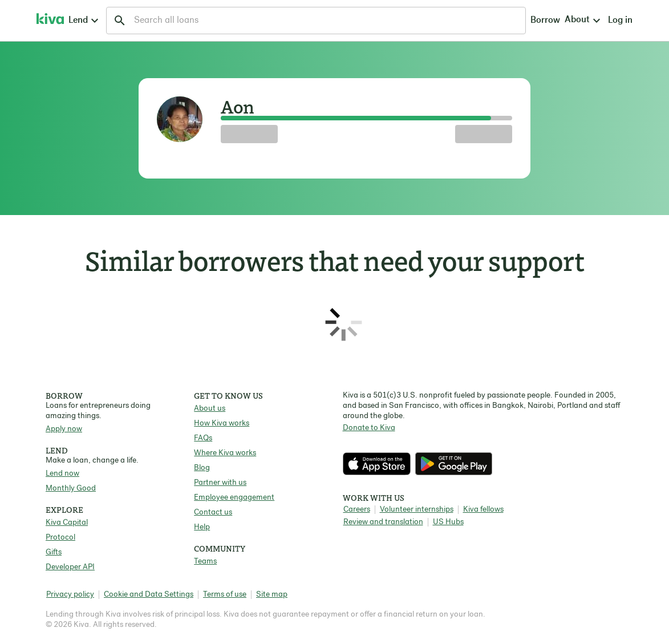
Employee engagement (234, 498)
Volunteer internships (417, 510)
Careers (357, 510)
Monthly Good (71, 489)
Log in (527, 21)
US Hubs (448, 522)
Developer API (70, 567)
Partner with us (220, 483)
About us (210, 409)
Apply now (64, 429)
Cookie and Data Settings (149, 595)
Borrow (439, 21)
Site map (272, 595)
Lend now (62, 474)
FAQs (203, 438)
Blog (202, 468)
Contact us (213, 513)
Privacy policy (70, 595)
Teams (205, 562)
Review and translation (383, 522)
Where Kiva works (225, 453)
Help (202, 527)
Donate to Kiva (369, 428)
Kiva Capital (67, 523)
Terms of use (225, 595)
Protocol (60, 538)
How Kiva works (222, 424)
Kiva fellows (483, 510)
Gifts (54, 552)
